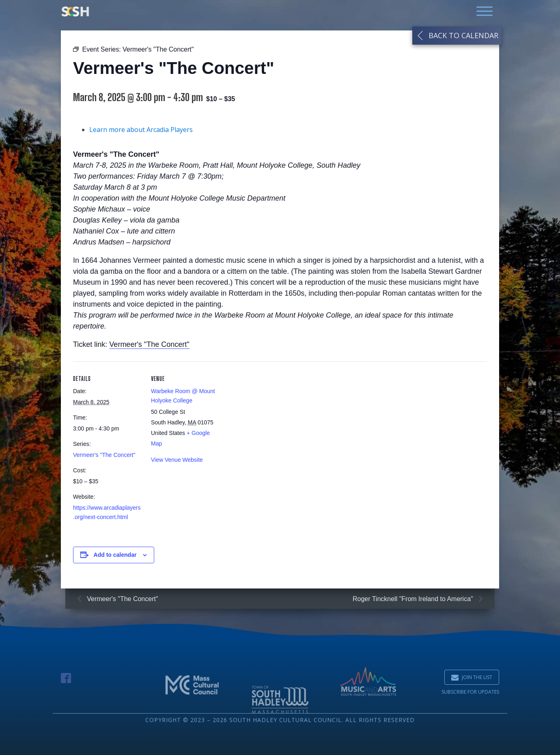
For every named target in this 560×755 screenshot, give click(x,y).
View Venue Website (177, 464)
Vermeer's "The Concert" (149, 349)
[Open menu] (485, 11)
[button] (472, 677)
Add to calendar (115, 559)
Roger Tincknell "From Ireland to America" (414, 599)
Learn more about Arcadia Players (141, 134)
